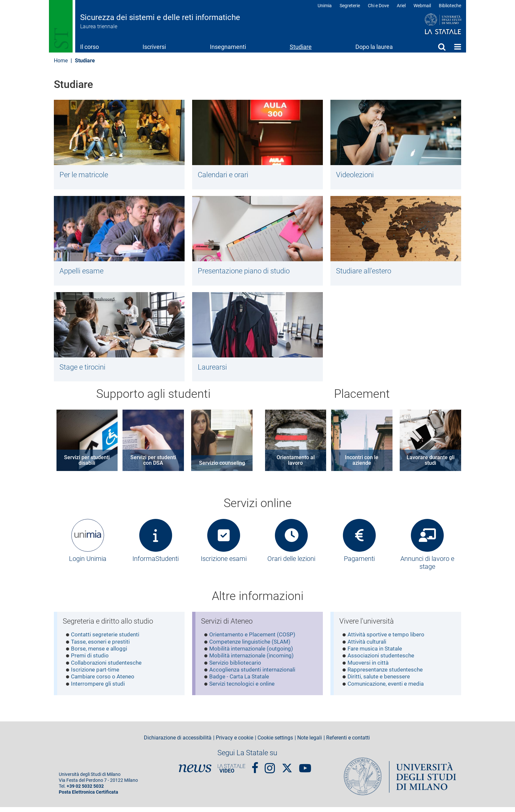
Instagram (270, 770)
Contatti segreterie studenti (107, 639)
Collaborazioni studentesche (108, 668)
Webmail (422, 6)
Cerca (442, 47)
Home (458, 47)
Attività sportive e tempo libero (388, 639)
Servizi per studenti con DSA (153, 463)
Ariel (401, 6)
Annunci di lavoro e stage (427, 566)
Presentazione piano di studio (247, 272)
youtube (305, 770)
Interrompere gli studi (99, 690)
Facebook (255, 770)
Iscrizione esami (224, 562)
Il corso (90, 47)
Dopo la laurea (374, 47)
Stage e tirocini (84, 369)
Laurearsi (213, 369)
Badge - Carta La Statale (241, 683)
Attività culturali (368, 646)
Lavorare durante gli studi (431, 463)
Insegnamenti (228, 47)
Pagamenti (359, 562)
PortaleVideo (232, 773)
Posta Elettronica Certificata (89, 797)
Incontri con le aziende (362, 463)
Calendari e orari (225, 175)
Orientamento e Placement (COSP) (255, 639)
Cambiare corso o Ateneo (104, 683)
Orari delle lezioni (291, 562)
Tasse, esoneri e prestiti (102, 646)
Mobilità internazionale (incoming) (254, 661)
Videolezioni (356, 175)
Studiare (301, 47)
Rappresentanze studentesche (388, 675)
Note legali (310, 743)
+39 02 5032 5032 (85, 791)
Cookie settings (275, 743)
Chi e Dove (378, 6)
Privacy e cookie (235, 743)
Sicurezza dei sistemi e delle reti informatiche (160, 17)
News (195, 773)
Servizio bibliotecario (236, 668)
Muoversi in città (369, 668)
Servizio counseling (222, 466)
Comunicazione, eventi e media (389, 690)
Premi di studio (91, 661)
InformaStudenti (156, 562)
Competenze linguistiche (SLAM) (253, 646)
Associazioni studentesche (383, 661)
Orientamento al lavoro (296, 463)
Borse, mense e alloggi (101, 653)
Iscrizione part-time (96, 675)
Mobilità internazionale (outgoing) (253, 653)
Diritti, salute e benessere (381, 683)
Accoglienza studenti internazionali (255, 675)
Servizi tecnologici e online (244, 690)
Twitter (287, 770)
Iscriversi (154, 47)
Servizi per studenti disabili (87, 463)
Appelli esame (83, 272)
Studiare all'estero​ (366, 272)
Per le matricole (86, 175)
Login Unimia (88, 562)
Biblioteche (450, 6)
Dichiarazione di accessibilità (178, 743)
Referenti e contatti (348, 743)
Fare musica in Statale (377, 653)
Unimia (325, 6)
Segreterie (350, 6)
